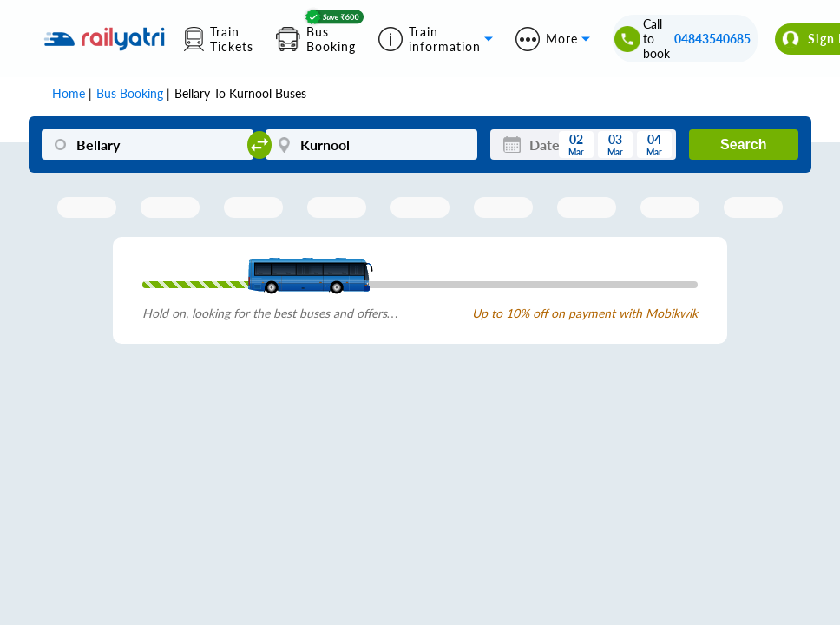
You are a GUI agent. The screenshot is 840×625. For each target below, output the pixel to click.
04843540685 (712, 39)
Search (743, 145)
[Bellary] (148, 145)
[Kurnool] (371, 145)
